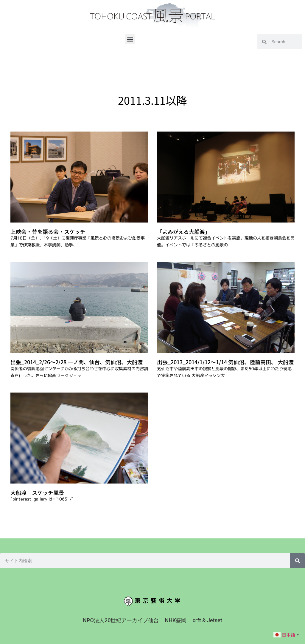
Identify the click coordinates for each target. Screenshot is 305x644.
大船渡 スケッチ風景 (37, 492)
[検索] (298, 561)
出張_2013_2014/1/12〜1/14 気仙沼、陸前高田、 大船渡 (225, 362)
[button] (130, 39)
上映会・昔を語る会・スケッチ (48, 231)
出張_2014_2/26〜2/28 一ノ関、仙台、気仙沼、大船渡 (77, 362)
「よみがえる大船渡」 (184, 231)
